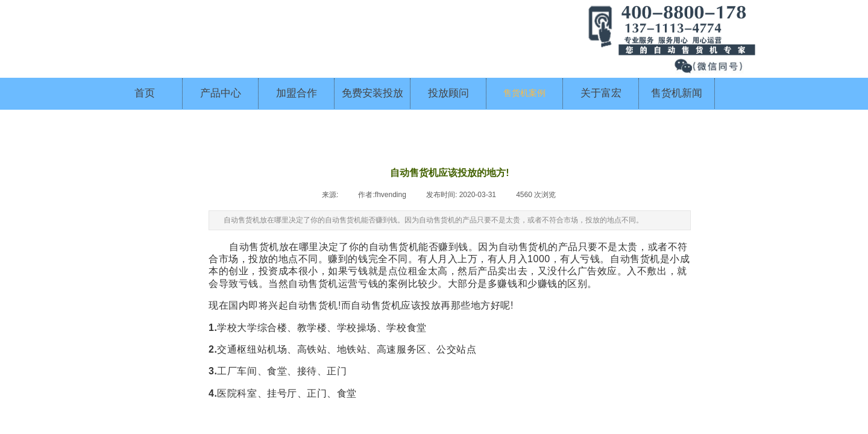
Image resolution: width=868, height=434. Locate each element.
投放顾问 (448, 93)
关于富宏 (601, 93)
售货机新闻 (677, 93)
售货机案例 (524, 93)
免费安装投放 (373, 93)
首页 (145, 93)
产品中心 (221, 93)
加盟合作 (297, 93)
